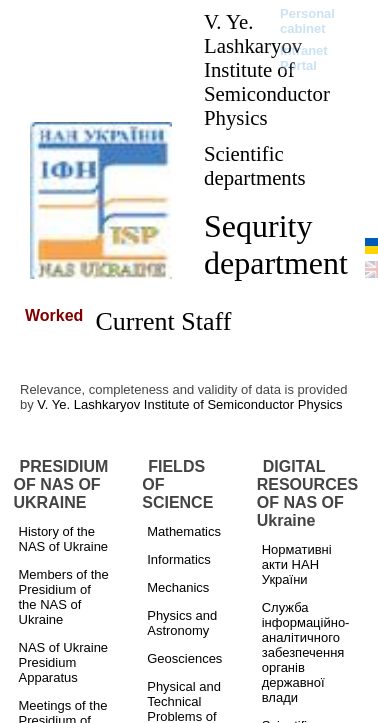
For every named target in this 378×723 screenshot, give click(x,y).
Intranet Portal (304, 58)
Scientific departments (255, 165)
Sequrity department (276, 244)
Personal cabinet (307, 21)
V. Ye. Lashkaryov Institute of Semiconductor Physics (267, 69)
